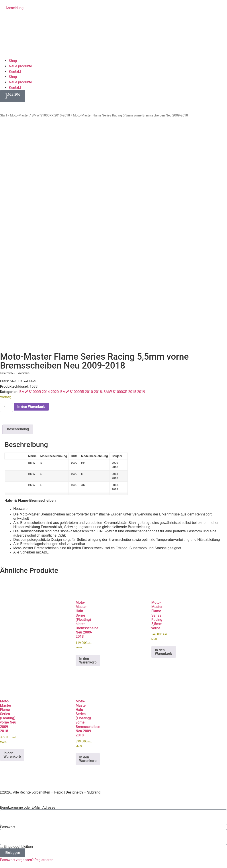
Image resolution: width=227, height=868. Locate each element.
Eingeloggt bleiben (16, 847)
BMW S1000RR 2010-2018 (51, 115)
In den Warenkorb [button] (88, 661)
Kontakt (15, 71)
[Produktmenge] (6, 407)
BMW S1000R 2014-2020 (39, 392)
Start (4, 115)
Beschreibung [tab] (18, 429)
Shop (13, 61)
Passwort (7, 827)
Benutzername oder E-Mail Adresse (28, 808)
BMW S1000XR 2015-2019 (124, 392)
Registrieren (44, 860)
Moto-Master (19, 115)
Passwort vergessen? (17, 860)
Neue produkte (20, 66)
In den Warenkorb (31, 407)
